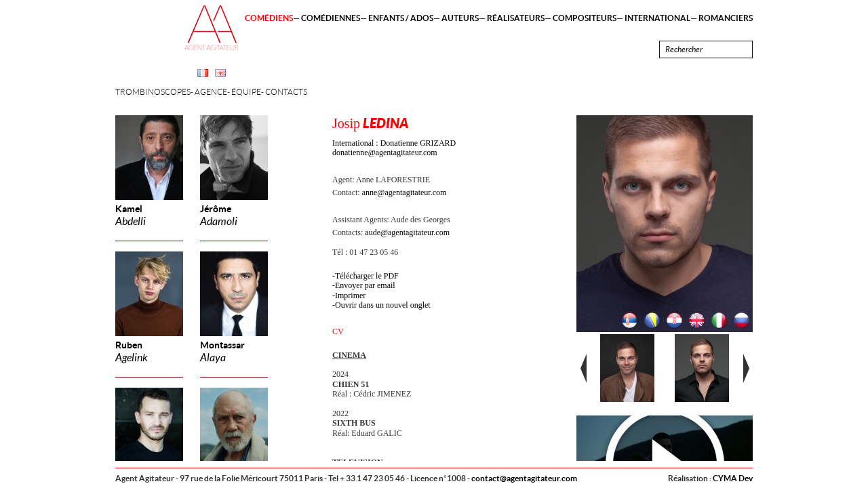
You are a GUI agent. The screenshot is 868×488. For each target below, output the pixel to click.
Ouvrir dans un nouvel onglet (383, 305)
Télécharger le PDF (367, 276)
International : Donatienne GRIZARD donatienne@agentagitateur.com (394, 148)
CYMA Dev (733, 478)
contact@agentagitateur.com (524, 478)
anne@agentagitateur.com (405, 192)
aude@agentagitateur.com (407, 232)
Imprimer (350, 296)
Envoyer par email (365, 285)
